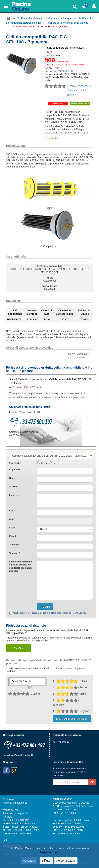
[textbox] (65, 512)
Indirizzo (14, 495)
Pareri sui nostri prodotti (16, 813)
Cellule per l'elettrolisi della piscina (68, 23)
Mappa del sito (11, 810)
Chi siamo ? (9, 799)
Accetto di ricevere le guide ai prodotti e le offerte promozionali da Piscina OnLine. (49, 613)
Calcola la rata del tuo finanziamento (64, 65)
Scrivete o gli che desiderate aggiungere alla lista (21, 566)
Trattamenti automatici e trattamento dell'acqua (44, 18)
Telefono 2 (15, 553)
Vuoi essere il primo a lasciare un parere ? (80, 90)
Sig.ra (44, 463)
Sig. (55, 463)
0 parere (72, 86)
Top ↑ (6, 840)
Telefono (14, 545)
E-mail (13, 536)
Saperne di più (49, 852)
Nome (13, 478)
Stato (12, 528)
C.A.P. (12, 511)
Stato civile (15, 463)
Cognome (15, 469)
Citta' (12, 519)
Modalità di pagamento (15, 803)
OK (92, 782)
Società (13, 486)
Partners (8, 817)
